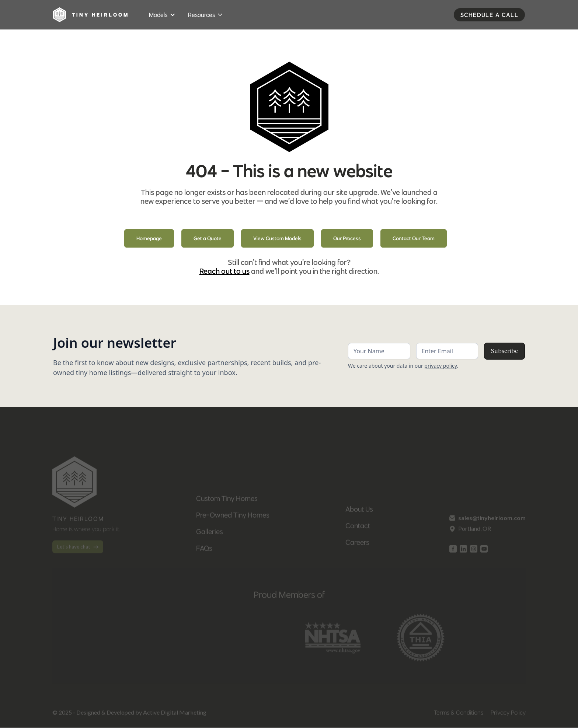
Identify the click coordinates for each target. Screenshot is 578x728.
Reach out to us (224, 271)
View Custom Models (277, 238)
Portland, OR (475, 533)
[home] (94, 15)
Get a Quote (208, 238)
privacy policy (441, 366)
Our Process (347, 238)
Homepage (149, 238)
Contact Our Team (414, 238)
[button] (163, 15)
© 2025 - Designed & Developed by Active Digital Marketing (129, 717)
